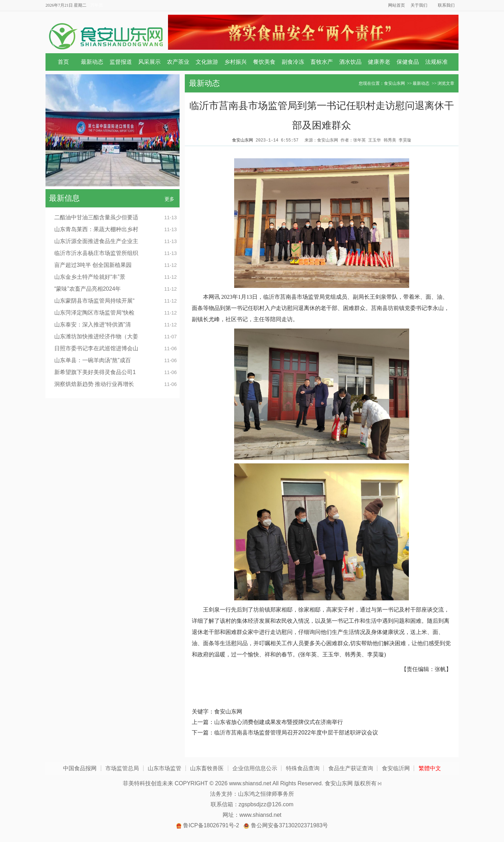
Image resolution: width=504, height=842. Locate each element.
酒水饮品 (350, 62)
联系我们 (446, 5)
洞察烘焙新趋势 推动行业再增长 (94, 384)
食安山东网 (394, 83)
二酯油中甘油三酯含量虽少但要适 (96, 217)
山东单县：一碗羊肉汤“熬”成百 (93, 360)
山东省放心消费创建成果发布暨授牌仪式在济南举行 (279, 722)
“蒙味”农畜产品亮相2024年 (87, 289)
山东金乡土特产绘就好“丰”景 (90, 277)
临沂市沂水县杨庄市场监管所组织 (96, 253)
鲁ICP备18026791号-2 (211, 825)
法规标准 (436, 62)
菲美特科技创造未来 (148, 783)
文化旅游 (207, 62)
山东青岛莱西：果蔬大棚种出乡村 (96, 229)
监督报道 (121, 62)
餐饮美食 (264, 62)
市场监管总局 (122, 768)
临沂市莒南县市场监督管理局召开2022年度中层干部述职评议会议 (296, 733)
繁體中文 (430, 768)
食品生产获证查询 (351, 768)
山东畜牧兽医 (207, 768)
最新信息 (64, 198)
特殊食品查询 (303, 768)
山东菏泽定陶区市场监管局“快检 (94, 313)
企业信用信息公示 (255, 768)
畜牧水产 (322, 62)
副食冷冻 (293, 62)
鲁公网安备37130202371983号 (290, 825)
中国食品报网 (80, 768)
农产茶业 (178, 62)
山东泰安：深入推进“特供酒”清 (93, 325)
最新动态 (92, 62)
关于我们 (419, 5)
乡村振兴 (236, 62)
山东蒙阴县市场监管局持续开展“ (94, 301)
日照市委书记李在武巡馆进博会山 (96, 348)
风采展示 (149, 62)
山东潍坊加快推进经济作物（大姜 (96, 336)
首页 (63, 62)
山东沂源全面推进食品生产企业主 (96, 241)
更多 (169, 199)
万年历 (97, 5)
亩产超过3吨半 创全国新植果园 (93, 265)
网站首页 (397, 5)
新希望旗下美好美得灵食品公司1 (95, 372)
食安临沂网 (396, 768)
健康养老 (379, 62)
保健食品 (408, 62)
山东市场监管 (164, 768)
